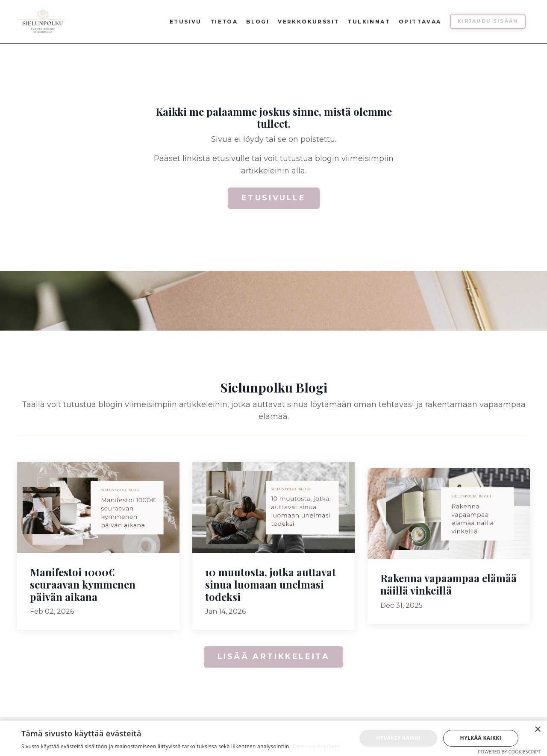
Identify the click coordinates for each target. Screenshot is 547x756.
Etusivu (186, 22)
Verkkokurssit (308, 22)
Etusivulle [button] (274, 198)
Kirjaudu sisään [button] (488, 21)
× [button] (537, 730)
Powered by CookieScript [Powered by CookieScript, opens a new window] (509, 752)
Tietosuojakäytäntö (316, 746)
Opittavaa (420, 22)
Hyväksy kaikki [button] (398, 738)
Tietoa (224, 22)
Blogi (258, 22)
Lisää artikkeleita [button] (274, 656)
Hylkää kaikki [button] (481, 738)
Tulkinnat (369, 22)
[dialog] (273, 738)
